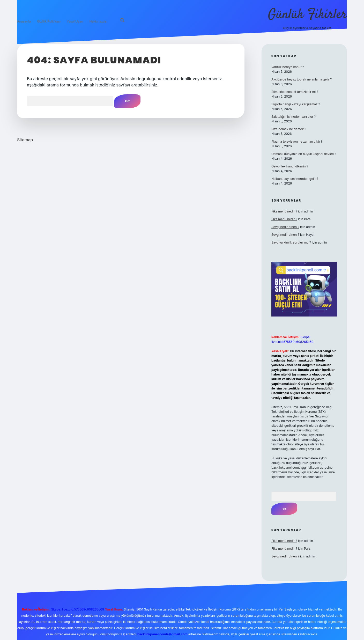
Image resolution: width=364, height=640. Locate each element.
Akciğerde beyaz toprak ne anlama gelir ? (302, 79)
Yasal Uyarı (75, 21)
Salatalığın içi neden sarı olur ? (294, 117)
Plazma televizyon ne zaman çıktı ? (297, 141)
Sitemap (25, 140)
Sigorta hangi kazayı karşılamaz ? (296, 104)
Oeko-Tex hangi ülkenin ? (290, 166)
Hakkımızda (98, 21)
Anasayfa (24, 21)
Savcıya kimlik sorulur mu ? (291, 242)
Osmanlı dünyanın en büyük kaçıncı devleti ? (304, 154)
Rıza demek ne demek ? (289, 129)
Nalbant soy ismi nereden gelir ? (295, 179)
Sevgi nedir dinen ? (285, 227)
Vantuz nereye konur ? (288, 67)
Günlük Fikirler (307, 15)
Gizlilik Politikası (49, 21)
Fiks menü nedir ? (284, 211)
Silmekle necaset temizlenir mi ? (295, 92)
